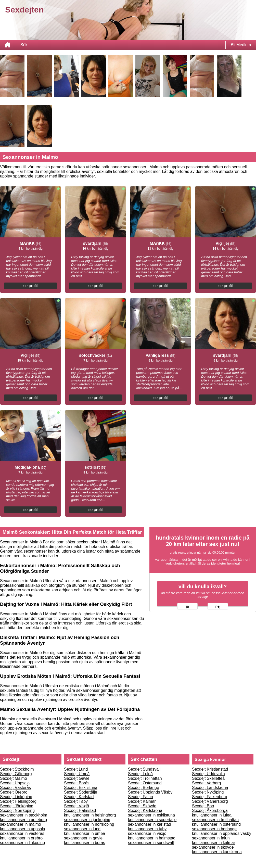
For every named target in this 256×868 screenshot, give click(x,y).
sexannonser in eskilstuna (151, 815)
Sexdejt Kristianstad (210, 769)
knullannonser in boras (85, 843)
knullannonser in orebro (21, 838)
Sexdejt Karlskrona (145, 810)
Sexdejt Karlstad (79, 797)
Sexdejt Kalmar (142, 801)
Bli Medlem (241, 45)
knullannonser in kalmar (214, 843)
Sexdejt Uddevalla (208, 774)
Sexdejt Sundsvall (144, 769)
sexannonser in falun (211, 838)
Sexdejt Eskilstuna (81, 788)
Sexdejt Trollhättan (145, 778)
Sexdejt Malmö (14, 778)
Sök (24, 45)
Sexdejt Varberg (207, 783)
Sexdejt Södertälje (81, 792)
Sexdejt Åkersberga (210, 810)
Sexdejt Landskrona (210, 788)
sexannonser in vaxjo (147, 833)
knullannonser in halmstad (152, 838)
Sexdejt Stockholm (17, 769)
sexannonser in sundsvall (151, 843)
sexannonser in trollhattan (215, 820)
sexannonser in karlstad (150, 824)
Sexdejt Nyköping (208, 792)
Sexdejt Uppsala (15, 783)
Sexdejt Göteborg (16, 774)
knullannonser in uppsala (23, 829)
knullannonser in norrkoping (89, 824)
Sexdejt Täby (76, 801)
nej (218, 606)
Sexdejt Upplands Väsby (150, 792)
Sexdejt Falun (140, 797)
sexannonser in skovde (213, 847)
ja (188, 606)
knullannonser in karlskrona (217, 852)
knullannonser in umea (85, 833)
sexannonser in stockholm (24, 815)
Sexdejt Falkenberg (210, 797)
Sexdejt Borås (77, 783)
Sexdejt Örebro (14, 792)
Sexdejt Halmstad (80, 810)
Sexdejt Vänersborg (210, 801)
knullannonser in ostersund (216, 824)
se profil (30, 286)
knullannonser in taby (147, 829)
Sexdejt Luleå (140, 774)
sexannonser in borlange (214, 829)
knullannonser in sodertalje (152, 820)
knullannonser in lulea (212, 815)
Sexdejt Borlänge (144, 788)
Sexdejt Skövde (142, 806)
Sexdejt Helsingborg (18, 801)
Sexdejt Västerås (15, 788)
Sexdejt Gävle (77, 778)
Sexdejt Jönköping (17, 806)
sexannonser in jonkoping (87, 820)
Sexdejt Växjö (76, 806)
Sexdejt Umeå (77, 774)
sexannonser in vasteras (22, 833)
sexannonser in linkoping (22, 843)
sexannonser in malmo (21, 824)
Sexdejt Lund (76, 769)
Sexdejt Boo (203, 806)
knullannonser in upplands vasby (222, 833)
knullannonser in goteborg (23, 820)
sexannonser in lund (82, 829)
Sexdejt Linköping (16, 797)
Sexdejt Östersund (145, 783)
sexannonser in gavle (83, 838)
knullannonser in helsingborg (90, 815)
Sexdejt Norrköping (17, 810)
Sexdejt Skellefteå (208, 778)
